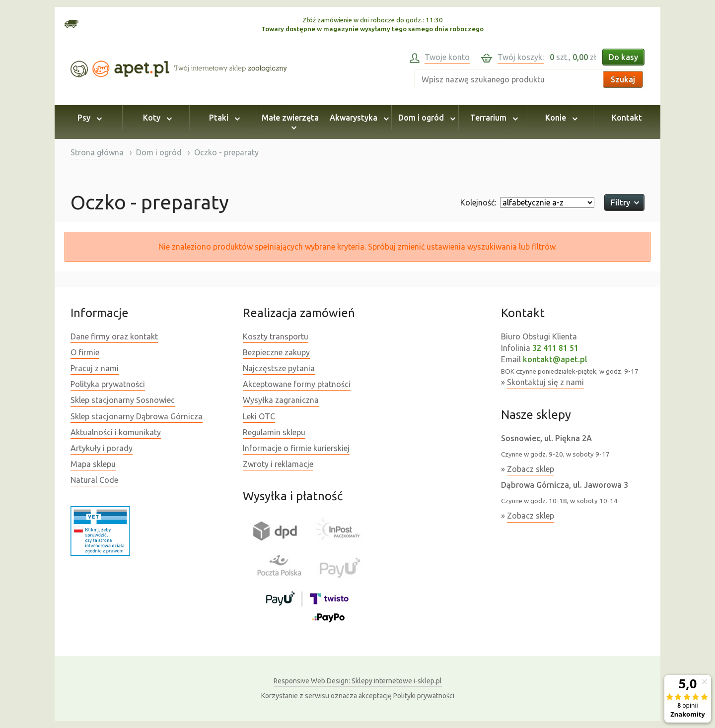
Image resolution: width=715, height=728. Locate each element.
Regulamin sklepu (274, 432)
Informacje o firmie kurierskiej (296, 448)
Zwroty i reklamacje (278, 464)
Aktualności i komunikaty (116, 432)
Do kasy (623, 57)
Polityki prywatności (424, 696)
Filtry (624, 202)
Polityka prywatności (108, 384)
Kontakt (627, 118)
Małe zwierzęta (290, 122)
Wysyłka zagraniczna (281, 400)
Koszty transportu (276, 336)
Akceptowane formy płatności (297, 384)
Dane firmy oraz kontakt (114, 336)
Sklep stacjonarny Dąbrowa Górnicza (137, 416)
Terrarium (493, 118)
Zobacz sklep (531, 469)
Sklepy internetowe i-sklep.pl (358, 681)
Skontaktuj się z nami (545, 382)
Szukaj (623, 79)
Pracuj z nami (95, 368)
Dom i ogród (425, 118)
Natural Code (94, 480)
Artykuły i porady (102, 448)
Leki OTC (259, 416)
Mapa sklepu (93, 464)
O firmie (85, 352)
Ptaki (223, 118)
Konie (560, 118)
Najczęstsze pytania (279, 368)
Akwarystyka (358, 118)
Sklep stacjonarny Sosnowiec (123, 400)
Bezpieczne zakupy (276, 352)
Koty (156, 118)
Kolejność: (478, 202)
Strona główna (97, 152)
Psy (88, 118)
